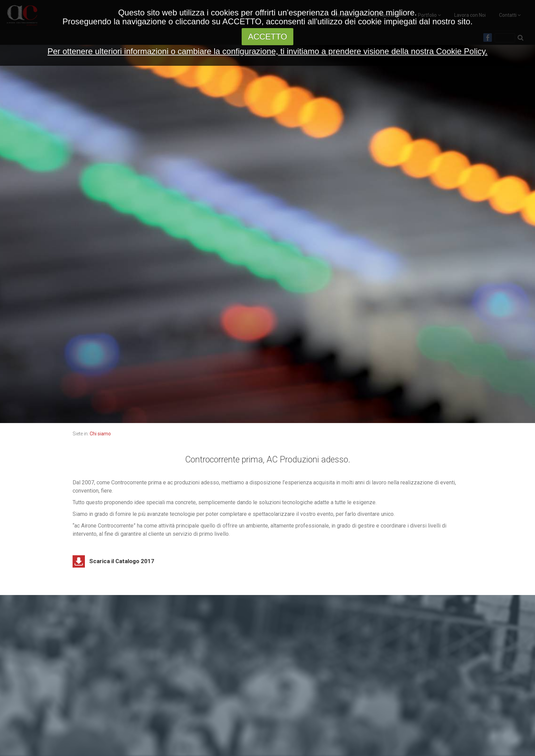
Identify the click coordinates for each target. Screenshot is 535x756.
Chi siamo (100, 434)
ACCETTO (267, 36)
